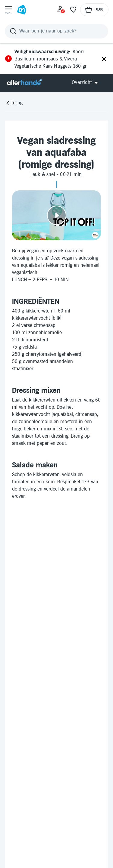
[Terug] (14, 103)
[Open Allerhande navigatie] (87, 83)
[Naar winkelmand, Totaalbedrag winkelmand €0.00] (94, 10)
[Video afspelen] (56, 215)
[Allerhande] (24, 83)
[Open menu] (8, 10)
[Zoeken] (56, 31)
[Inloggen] (61, 10)
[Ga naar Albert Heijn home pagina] (22, 10)
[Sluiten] (104, 59)
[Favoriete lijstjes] (73, 10)
